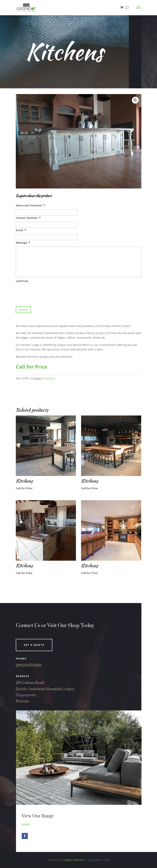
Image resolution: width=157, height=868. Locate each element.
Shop (26, 824)
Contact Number (28, 218)
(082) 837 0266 (29, 665)
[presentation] (45, 293)
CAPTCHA (22, 281)
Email (21, 230)
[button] (135, 100)
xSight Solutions (74, 860)
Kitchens (49, 378)
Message (23, 243)
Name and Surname (30, 205)
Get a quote (34, 645)
